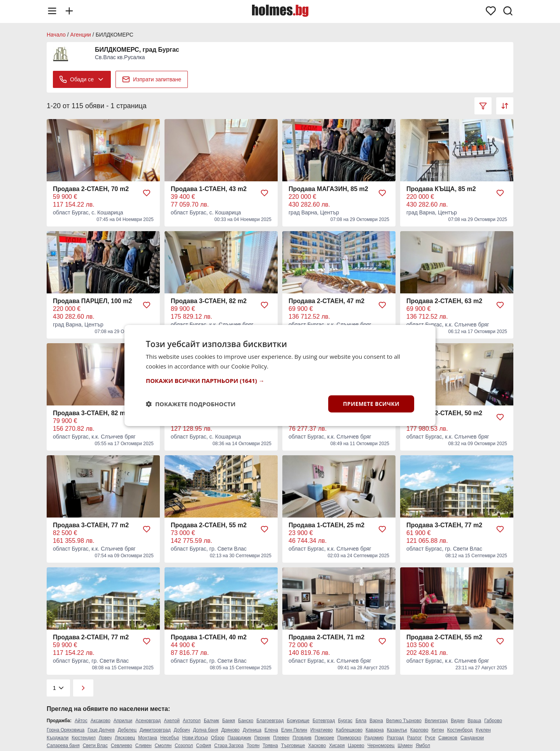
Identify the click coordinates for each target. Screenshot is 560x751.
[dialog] (280, 376)
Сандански (472, 738)
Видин (458, 721)
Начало (56, 35)
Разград (395, 738)
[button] (280, 381)
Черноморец (381, 746)
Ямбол (423, 746)
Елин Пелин (294, 730)
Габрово (493, 721)
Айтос (81, 721)
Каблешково (349, 730)
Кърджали (58, 738)
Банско (246, 721)
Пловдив (302, 738)
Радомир (374, 738)
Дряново (230, 730)
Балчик (212, 721)
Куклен (483, 730)
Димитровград (155, 730)
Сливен (143, 746)
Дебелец (127, 730)
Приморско (349, 738)
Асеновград (148, 721)
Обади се (82, 79)
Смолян (163, 746)
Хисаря (337, 746)
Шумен (405, 746)
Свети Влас (95, 746)
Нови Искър (195, 738)
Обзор (218, 738)
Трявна (270, 746)
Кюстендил (83, 738)
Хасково (317, 746)
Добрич (182, 730)
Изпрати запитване (152, 79)
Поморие (324, 738)
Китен (437, 730)
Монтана (148, 738)
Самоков (448, 738)
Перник (262, 738)
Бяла (361, 721)
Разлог (415, 738)
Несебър (170, 738)
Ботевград (324, 721)
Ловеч (105, 738)
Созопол (184, 746)
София (203, 746)
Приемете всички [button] (371, 404)
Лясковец (125, 738)
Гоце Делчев (101, 730)
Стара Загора (229, 746)
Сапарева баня (63, 746)
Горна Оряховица (66, 730)
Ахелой (172, 721)
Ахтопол (192, 721)
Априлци (123, 721)
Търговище (293, 746)
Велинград (436, 721)
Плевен (281, 738)
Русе (430, 738)
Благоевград (270, 721)
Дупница (252, 730)
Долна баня (206, 730)
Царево (356, 746)
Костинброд (460, 730)
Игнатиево (322, 730)
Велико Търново (404, 721)
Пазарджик (239, 738)
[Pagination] (58, 688)
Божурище (298, 721)
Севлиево (122, 746)
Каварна (375, 730)
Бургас (345, 721)
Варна (376, 721)
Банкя (228, 721)
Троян (253, 746)
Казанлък (397, 730)
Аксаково (101, 721)
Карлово (419, 730)
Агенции (81, 35)
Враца (474, 721)
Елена (271, 730)
